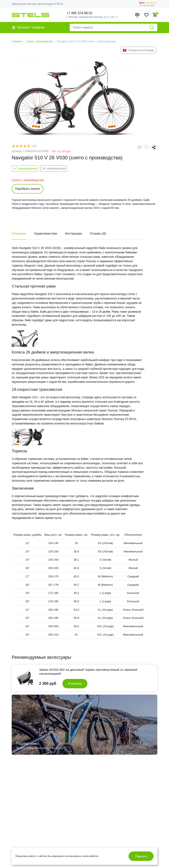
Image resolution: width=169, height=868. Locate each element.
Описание (19, 233)
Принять (141, 856)
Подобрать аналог (28, 189)
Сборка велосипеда (138, 50)
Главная (17, 41)
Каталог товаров (28, 27)
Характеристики (46, 233)
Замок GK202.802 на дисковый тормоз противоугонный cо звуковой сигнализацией (88, 672)
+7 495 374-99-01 (80, 13)
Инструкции (74, 233)
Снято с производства (39, 41)
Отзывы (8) (98, 233)
